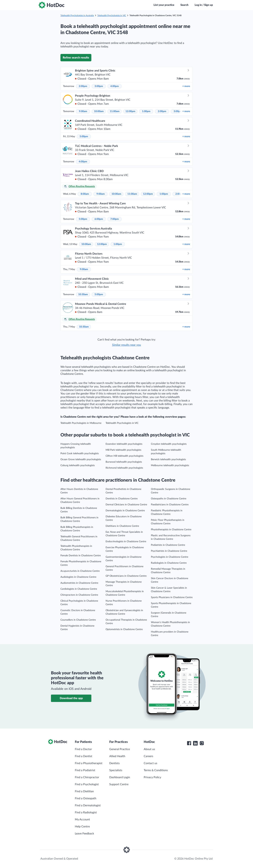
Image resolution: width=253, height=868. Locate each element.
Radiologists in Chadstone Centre (169, 563)
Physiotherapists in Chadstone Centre (171, 530)
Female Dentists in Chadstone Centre (81, 556)
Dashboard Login (120, 777)
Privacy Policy (152, 777)
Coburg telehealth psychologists (78, 465)
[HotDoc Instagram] (202, 743)
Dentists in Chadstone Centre (122, 499)
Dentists (114, 763)
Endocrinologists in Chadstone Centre (126, 542)
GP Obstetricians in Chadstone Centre (126, 576)
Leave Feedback (84, 834)
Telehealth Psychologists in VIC (112, 15)
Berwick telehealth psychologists (168, 459)
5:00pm (84, 137)
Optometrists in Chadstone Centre (124, 629)
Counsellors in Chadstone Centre (78, 620)
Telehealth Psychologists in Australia (77, 15)
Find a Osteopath (86, 798)
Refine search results (76, 58)
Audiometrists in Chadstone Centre (79, 583)
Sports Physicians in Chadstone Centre (172, 597)
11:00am (115, 111)
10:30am (83, 294)
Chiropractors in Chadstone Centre (79, 595)
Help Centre (82, 827)
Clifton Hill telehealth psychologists (124, 456)
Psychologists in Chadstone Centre (170, 557)
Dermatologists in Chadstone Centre (125, 511)
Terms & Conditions (156, 770)
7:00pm (115, 219)
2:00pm (83, 86)
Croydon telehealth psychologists (169, 444)
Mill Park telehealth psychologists (123, 450)
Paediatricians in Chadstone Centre (170, 505)
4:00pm (115, 86)
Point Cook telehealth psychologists (80, 454)
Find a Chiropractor (87, 777)
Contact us (150, 763)
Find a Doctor (83, 749)
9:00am (83, 111)
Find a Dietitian (84, 791)
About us (149, 749)
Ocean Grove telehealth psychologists (81, 459)
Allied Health (117, 756)
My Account (82, 820)
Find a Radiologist (86, 812)
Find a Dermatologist (88, 805)
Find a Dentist (84, 756)
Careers (148, 756)
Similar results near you (126, 345)
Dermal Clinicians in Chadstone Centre (126, 505)
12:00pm (130, 111)
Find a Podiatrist (85, 770)
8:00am (85, 194)
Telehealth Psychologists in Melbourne (81, 423)
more (186, 86)
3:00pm (99, 86)
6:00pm (99, 219)
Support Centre (119, 784)
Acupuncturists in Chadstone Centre (80, 571)
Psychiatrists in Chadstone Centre (169, 551)
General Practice (120, 749)
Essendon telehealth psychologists (124, 444)
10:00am (99, 111)
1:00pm (146, 111)
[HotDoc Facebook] (189, 743)
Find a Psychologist (87, 784)
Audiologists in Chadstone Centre (78, 577)
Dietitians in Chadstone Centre (122, 526)
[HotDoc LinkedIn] (195, 743)
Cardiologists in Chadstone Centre (79, 589)
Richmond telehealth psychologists (124, 468)
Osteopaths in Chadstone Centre (169, 499)
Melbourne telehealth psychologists (170, 465)
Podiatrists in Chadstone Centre (168, 545)
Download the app (71, 698)
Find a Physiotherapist (89, 763)
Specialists (116, 770)
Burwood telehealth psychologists (124, 462)
